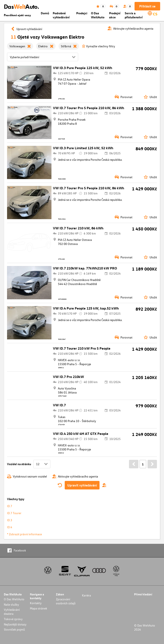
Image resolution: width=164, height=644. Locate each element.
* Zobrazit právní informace (24, 534)
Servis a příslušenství (134, 15)
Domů (45, 13)
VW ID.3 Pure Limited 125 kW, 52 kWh (83, 148)
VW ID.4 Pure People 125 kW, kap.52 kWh (86, 308)
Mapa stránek (39, 608)
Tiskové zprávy (13, 619)
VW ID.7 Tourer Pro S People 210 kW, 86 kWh (89, 108)
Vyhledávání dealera (12, 612)
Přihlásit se (147, 6)
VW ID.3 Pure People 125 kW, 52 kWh (83, 68)
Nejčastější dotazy (15, 624)
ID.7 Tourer (14, 513)
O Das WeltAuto (98, 15)
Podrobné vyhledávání (61, 15)
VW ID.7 (59, 405)
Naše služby (11, 604)
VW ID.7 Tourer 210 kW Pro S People (82, 348)
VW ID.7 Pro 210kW (68, 377)
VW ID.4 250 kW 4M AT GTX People (81, 434)
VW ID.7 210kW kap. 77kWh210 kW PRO (85, 268)
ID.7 (10, 506)
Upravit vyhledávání (82, 485)
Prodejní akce (115, 15)
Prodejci (82, 13)
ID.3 (10, 520)
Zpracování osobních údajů (66, 601)
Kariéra (86, 595)
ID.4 (10, 527)
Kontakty (36, 603)
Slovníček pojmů (14, 629)
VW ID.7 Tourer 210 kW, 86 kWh (78, 228)
